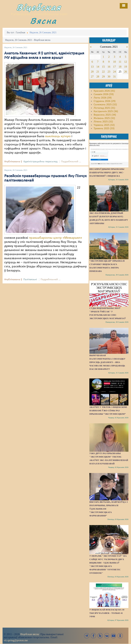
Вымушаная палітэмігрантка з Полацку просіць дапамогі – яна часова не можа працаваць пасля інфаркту (107, 362)
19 (126, 67)
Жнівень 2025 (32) (104, 118)
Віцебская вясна (30, 634)
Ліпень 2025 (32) (103, 122)
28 (98, 77)
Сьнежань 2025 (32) (105, 105)
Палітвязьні (30, 280)
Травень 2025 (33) (104, 128)
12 (126, 62)
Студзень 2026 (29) (105, 101)
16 (109, 67)
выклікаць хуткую (58, 136)
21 (98, 72)
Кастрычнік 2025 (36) (106, 111)
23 (109, 72)
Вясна (43, 21)
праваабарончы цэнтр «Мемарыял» (56, 238)
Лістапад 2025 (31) (104, 108)
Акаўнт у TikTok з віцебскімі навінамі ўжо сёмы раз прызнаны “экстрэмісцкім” (108, 410)
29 (103, 77)
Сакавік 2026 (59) (104, 94)
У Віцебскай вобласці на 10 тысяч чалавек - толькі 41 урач (107, 613)
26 (126, 72)
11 (120, 62)
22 (103, 72)
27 (92, 77)
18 (120, 67)
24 (114, 72)
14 (98, 67)
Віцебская (39, 7)
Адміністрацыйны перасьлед (40, 162)
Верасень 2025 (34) (105, 115)
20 (92, 72)
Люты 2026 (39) (103, 98)
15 (103, 67)
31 (114, 77)
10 (114, 62)
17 (114, 67)
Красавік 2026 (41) (104, 91)
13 (92, 67)
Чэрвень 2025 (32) (104, 125)
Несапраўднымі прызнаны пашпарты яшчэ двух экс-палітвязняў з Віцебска (107, 172)
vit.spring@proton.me (16, 640)
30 (109, 77)
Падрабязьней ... (71, 162)
